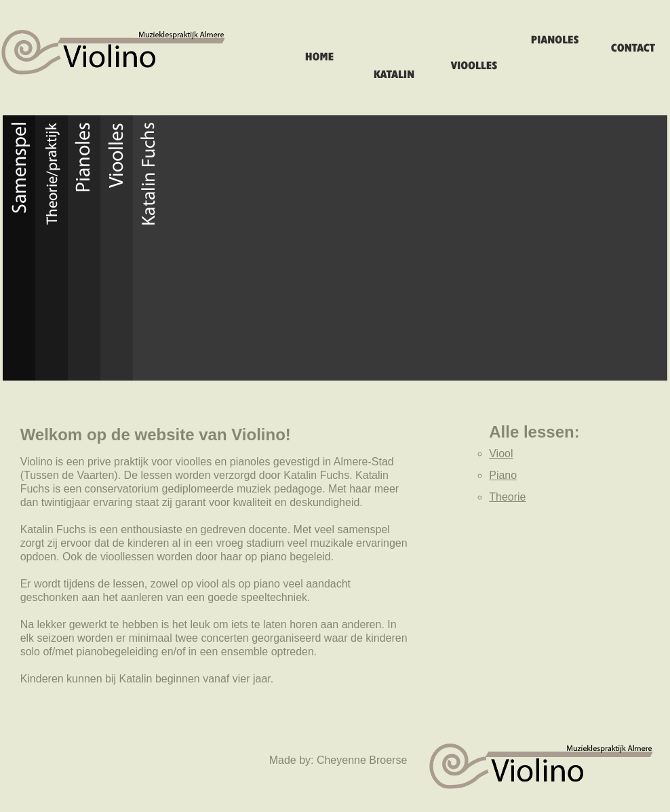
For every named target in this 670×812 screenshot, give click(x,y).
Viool (501, 453)
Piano (503, 475)
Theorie (507, 497)
